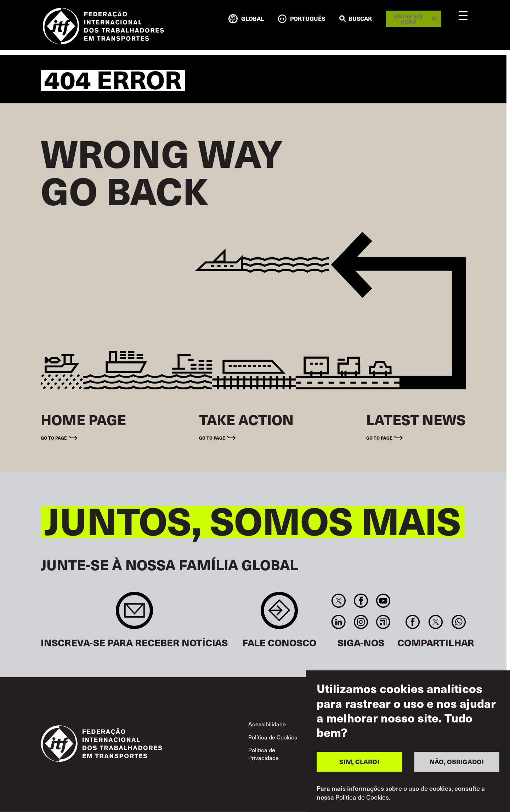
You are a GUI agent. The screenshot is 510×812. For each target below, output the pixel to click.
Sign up (134, 614)
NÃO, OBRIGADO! (457, 762)
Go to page (54, 438)
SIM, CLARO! (359, 762)
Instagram (361, 622)
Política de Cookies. (363, 797)
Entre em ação (408, 19)
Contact (279, 614)
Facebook (361, 601)
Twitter (338, 601)
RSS (383, 622)
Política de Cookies (273, 737)
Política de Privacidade (263, 754)
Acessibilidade (267, 724)
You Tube (383, 601)
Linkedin (338, 622)
